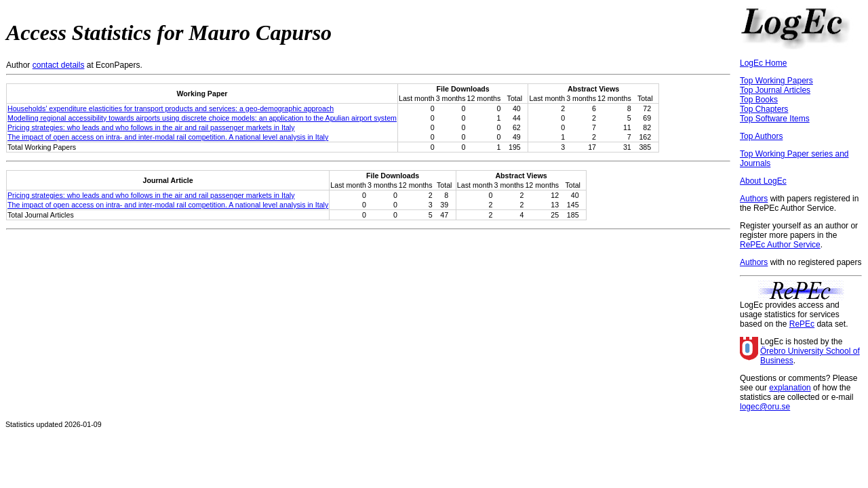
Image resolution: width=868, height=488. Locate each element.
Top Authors (761, 136)
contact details (59, 65)
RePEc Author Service (780, 245)
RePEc (802, 324)
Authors (754, 199)
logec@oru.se (765, 407)
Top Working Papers (776, 81)
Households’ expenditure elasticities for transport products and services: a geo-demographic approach (171, 108)
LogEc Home (763, 63)
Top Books (759, 100)
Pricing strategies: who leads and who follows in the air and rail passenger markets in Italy (151, 127)
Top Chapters (764, 109)
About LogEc (763, 181)
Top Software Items (775, 119)
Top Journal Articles (775, 90)
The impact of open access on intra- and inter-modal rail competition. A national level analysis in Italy (168, 137)
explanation (790, 388)
